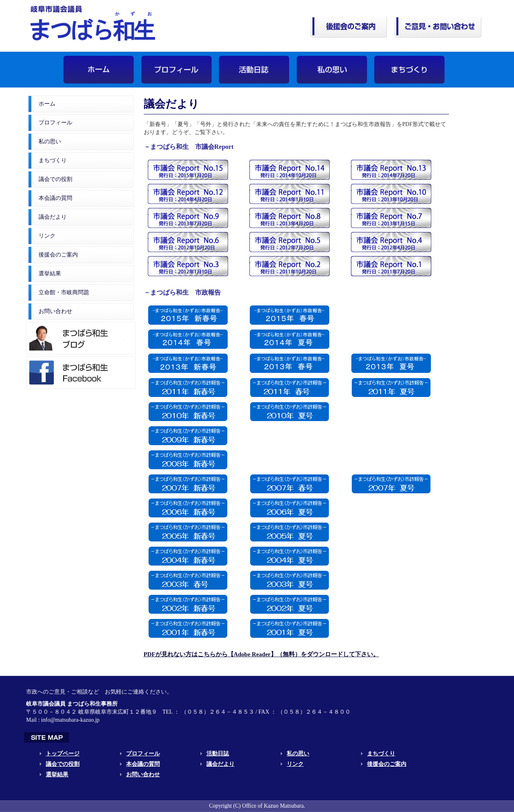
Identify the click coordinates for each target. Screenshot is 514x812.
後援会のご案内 (58, 255)
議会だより (53, 217)
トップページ (63, 754)
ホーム (47, 104)
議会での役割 (55, 179)
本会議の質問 (55, 198)
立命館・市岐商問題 (64, 292)
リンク (47, 236)
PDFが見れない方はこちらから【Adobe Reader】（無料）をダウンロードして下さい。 (261, 654)
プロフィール (55, 123)
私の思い (50, 141)
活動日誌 (218, 754)
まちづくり (53, 160)
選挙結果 (50, 274)
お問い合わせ (55, 311)
